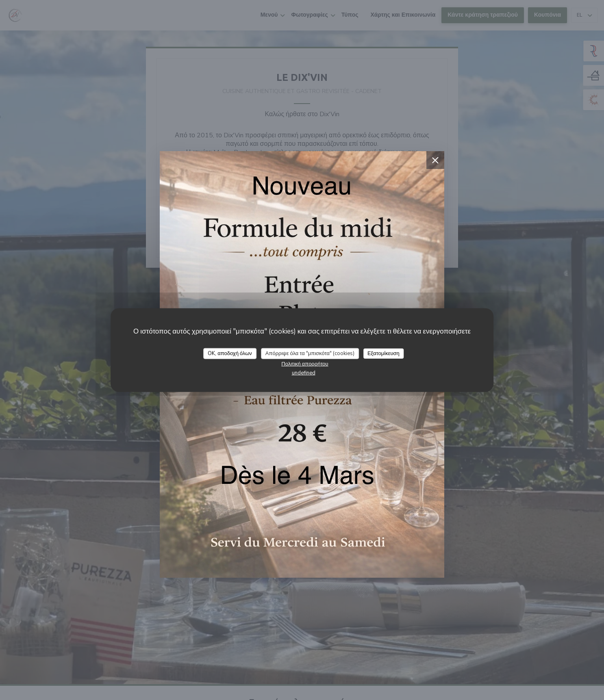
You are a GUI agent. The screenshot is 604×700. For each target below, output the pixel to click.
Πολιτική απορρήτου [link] (305, 364)
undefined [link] (304, 373)
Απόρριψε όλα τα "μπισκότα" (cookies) (310, 353)
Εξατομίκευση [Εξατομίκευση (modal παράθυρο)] (383, 353)
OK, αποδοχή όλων (230, 353)
